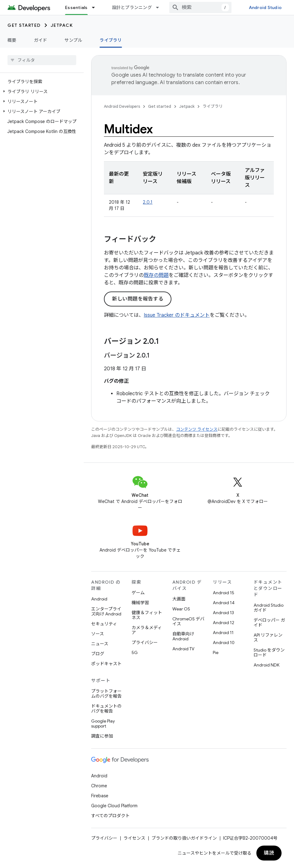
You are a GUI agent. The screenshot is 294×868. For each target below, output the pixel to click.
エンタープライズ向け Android (106, 611)
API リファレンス (268, 638)
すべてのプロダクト (110, 816)
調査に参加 (102, 736)
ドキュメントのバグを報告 (106, 709)
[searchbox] (42, 60)
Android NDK (266, 665)
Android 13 (223, 613)
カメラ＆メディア (147, 630)
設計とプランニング (132, 7)
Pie (216, 652)
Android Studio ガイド (268, 608)
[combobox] (200, 7)
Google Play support (103, 723)
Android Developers (122, 106)
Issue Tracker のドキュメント (177, 315)
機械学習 (140, 603)
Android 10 (224, 643)
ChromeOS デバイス (188, 621)
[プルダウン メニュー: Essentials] (96, 7)
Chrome (99, 786)
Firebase (100, 796)
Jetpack (62, 25)
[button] (41, 92)
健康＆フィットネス (147, 615)
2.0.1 (148, 202)
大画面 (179, 599)
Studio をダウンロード (269, 652)
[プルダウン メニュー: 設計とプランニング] (160, 7)
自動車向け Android (183, 636)
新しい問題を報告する (138, 299)
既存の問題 (156, 275)
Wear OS (181, 609)
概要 (12, 40)
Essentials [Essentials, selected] (76, 7)
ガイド (41, 40)
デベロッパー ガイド (269, 623)
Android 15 (224, 593)
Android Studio (265, 7)
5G (135, 652)
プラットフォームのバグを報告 (106, 694)
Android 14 (224, 603)
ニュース (100, 644)
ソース (98, 634)
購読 (269, 853)
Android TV (183, 649)
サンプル (73, 40)
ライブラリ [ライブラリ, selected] (111, 40)
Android (99, 599)
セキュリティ (104, 624)
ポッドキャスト (106, 664)
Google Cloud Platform (114, 806)
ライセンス (134, 838)
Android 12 (224, 623)
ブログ (98, 654)
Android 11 (223, 633)
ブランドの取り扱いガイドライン (184, 838)
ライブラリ (213, 106)
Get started (24, 25)
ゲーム (138, 593)
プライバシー (145, 643)
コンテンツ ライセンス (197, 429)
